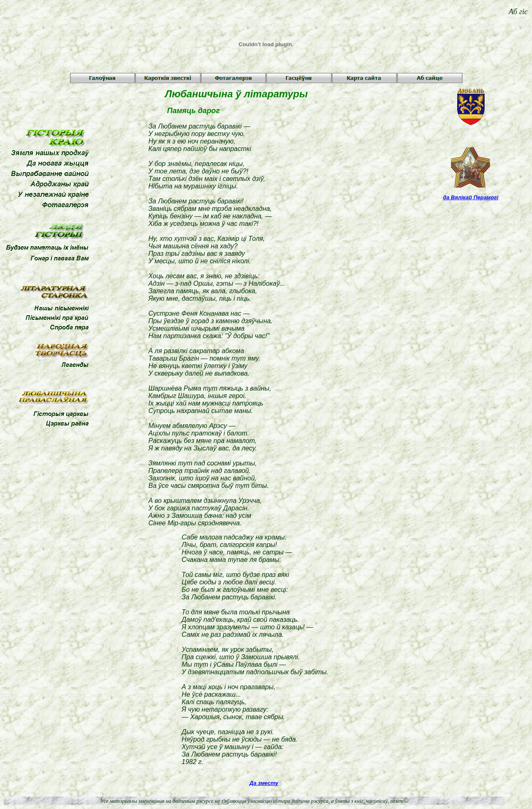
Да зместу (264, 783)
